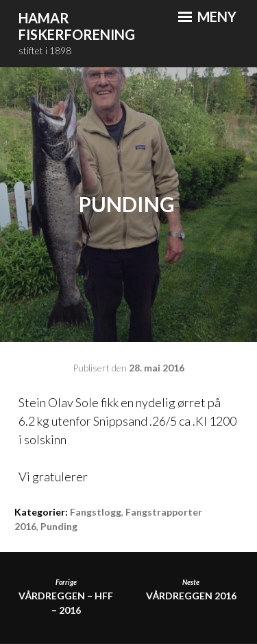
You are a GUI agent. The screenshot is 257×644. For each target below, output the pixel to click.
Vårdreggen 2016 (191, 589)
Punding (59, 526)
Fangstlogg (96, 512)
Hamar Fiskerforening (77, 26)
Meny (207, 16)
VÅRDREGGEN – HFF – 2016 (66, 597)
